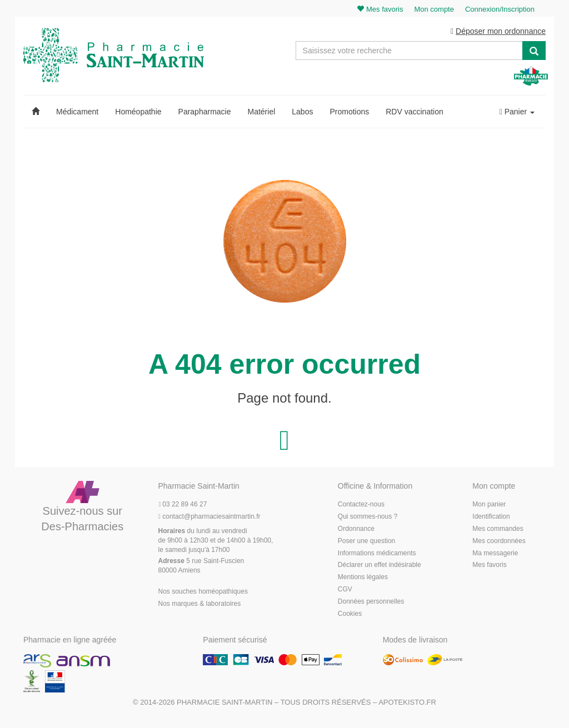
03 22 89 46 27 (183, 506)
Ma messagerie (495, 554)
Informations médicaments (377, 554)
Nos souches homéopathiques (203, 593)
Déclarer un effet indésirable (380, 566)
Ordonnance (356, 530)
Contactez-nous (361, 506)
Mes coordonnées (499, 542)
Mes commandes (498, 530)
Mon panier (489, 506)
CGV (345, 591)
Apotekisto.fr (407, 704)
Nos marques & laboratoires (200, 605)
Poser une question (366, 542)
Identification (491, 518)
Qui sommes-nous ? (368, 518)
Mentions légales (363, 579)
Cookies (350, 615)
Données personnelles (371, 603)
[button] (36, 113)
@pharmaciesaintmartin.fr (209, 518)
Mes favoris (489, 566)
